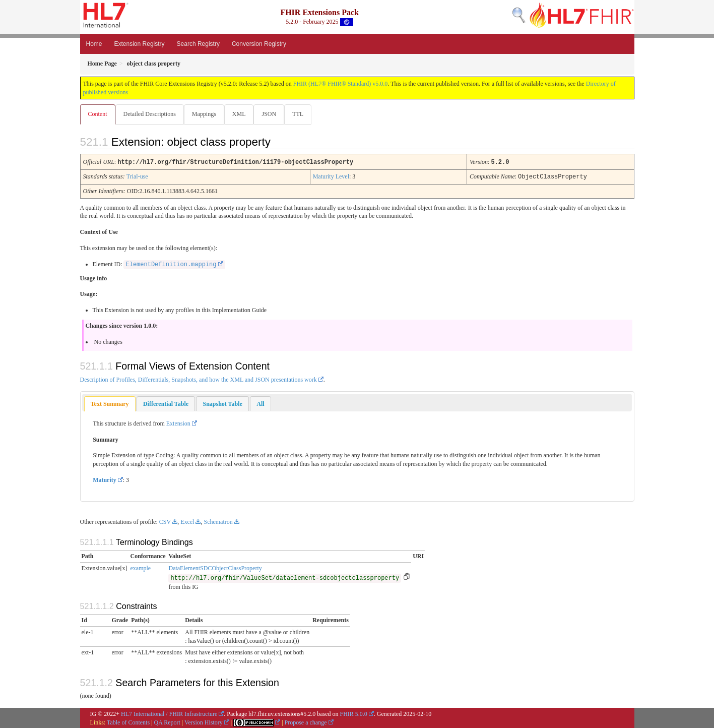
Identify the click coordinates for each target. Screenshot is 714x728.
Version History (204, 722)
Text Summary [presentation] (110, 403)
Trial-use (137, 176)
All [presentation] (260, 403)
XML (242, 114)
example (140, 568)
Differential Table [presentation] (166, 403)
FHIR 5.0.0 (354, 713)
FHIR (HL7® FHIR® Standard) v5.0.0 (341, 84)
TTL (303, 114)
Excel (187, 521)
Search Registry (198, 44)
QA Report (167, 722)
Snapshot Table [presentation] (222, 403)
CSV (165, 521)
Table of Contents (128, 722)
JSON (273, 114)
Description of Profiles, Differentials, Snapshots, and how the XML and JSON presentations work (199, 379)
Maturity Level (331, 176)
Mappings (206, 114)
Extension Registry (140, 44)
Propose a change (306, 722)
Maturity (105, 479)
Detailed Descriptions (151, 114)
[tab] (110, 404)
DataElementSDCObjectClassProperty (215, 568)
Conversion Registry (259, 44)
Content (98, 114)
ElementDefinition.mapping (171, 264)
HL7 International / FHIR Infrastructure (169, 713)
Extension (178, 423)
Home (94, 44)
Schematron (218, 521)
